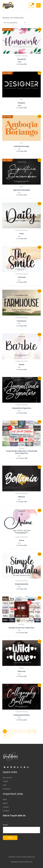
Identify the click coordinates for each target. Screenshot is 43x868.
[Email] (28, 767)
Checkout (7, 789)
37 (29, 731)
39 (5, 735)
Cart (5, 785)
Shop (5, 799)
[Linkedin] (11, 767)
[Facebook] (15, 767)
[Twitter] (8, 767)
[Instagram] (5, 767)
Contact (6, 811)
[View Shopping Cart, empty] (31, 5)
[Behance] (18, 767)
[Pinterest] (24, 767)
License (6, 807)
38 (34, 731)
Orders (6, 781)
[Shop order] (14, 23)
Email (6, 825)
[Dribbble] (21, 767)
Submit (10, 838)
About (5, 803)
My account (7, 778)
